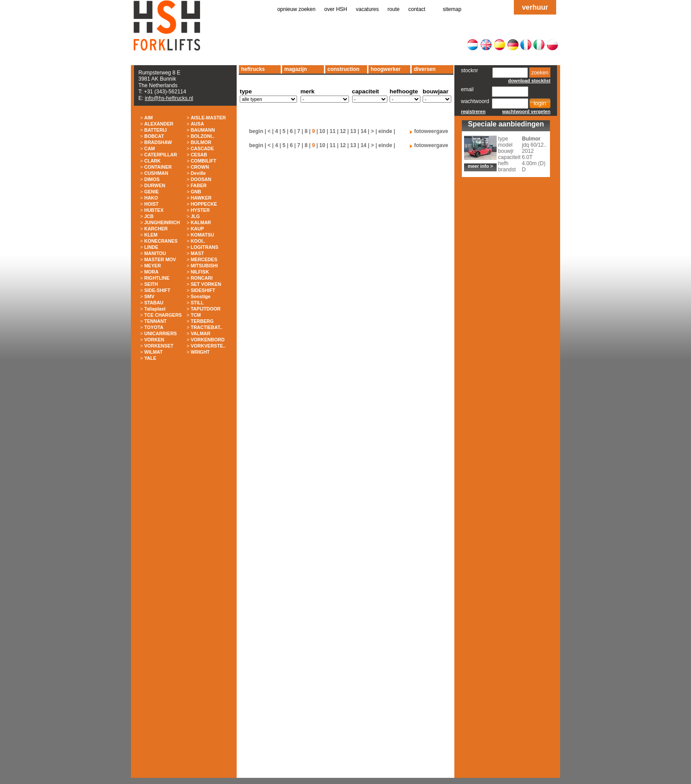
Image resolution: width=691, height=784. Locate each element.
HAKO (151, 198)
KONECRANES (161, 241)
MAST (197, 253)
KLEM (151, 235)
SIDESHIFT (203, 290)
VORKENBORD (208, 340)
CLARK (152, 161)
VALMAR (201, 333)
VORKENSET (159, 346)
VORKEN (154, 340)
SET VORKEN (206, 284)
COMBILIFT (204, 161)
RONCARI (202, 278)
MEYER (152, 266)
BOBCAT (154, 136)
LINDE (151, 247)
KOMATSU (202, 235)
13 (353, 131)
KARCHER (156, 229)
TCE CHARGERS (163, 315)
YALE (150, 358)
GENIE (151, 192)
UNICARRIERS (160, 333)
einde (385, 131)
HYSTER (200, 210)
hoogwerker (386, 69)
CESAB (199, 155)
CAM (149, 148)
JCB (149, 216)
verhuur (535, 7)
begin (256, 131)
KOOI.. (198, 241)
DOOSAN (201, 179)
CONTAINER (158, 167)
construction (344, 69)
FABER (199, 185)
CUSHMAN (156, 173)
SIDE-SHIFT (157, 290)
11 (332, 131)
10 (322, 131)
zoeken (540, 73)
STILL (197, 303)
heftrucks (253, 69)
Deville (198, 173)
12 (343, 131)
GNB (196, 192)
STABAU (154, 303)
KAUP (197, 229)
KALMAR (201, 222)
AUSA (197, 124)
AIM (149, 118)
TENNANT (155, 321)
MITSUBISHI (204, 266)
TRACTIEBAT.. (207, 327)
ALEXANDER (159, 124)
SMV (149, 296)
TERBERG (202, 321)
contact (417, 9)
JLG (195, 216)
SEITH (151, 284)
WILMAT (153, 352)
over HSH (336, 9)
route (393, 9)
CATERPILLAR (160, 155)
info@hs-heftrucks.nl (169, 98)
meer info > (480, 166)
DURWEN (155, 185)
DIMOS (152, 179)
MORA (151, 272)
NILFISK (200, 272)
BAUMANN (203, 130)
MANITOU (155, 253)
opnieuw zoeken (296, 9)
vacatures (368, 9)
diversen (425, 69)
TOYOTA (154, 327)
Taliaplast (155, 309)
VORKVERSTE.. (208, 346)
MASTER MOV (160, 259)
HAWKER (201, 198)
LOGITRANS (205, 247)
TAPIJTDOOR (206, 309)
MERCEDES (204, 259)
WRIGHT (200, 352)
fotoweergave (431, 131)
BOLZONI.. (203, 136)
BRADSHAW (158, 142)
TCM (196, 315)
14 (363, 131)
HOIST (151, 204)
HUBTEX (154, 210)
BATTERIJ (155, 130)
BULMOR (201, 142)
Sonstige (201, 296)
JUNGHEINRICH (162, 222)
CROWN (200, 167)
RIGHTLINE (157, 278)
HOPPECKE (204, 204)
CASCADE (202, 148)
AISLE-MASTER (208, 118)
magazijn (295, 69)
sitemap (452, 9)
